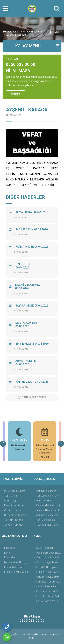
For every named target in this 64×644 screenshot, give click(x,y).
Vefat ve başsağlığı (33, 32)
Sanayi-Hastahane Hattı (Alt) (49, 496)
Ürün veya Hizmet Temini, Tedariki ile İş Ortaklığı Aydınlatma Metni (49, 591)
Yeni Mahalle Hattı (46, 520)
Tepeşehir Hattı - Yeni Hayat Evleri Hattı (49, 525)
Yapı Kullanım (12, 496)
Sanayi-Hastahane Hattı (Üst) (49, 491)
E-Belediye (10, 548)
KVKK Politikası (45, 548)
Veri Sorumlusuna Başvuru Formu (49, 553)
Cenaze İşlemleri (13, 510)
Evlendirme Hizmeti (14, 505)
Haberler (14, 32)
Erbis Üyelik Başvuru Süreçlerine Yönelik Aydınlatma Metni (49, 567)
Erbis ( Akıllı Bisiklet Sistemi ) (17, 567)
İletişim (16, 94)
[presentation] (3, 444)
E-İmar (8, 553)
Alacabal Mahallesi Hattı (49, 510)
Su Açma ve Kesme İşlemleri (17, 515)
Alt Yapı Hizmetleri (14, 525)
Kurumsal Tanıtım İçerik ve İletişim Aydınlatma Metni (49, 582)
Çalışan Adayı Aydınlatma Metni (49, 577)
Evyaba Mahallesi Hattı (48, 505)
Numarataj (10, 501)
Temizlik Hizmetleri (14, 520)
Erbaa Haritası (12, 558)
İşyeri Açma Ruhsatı (15, 491)
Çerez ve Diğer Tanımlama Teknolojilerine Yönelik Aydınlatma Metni (49, 562)
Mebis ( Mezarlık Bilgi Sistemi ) (17, 562)
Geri (56, 32)
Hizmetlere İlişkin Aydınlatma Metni (49, 596)
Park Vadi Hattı (44, 501)
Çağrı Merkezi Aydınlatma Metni (49, 558)
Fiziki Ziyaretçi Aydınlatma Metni (49, 601)
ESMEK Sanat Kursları (16, 572)
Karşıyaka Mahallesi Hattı (49, 515)
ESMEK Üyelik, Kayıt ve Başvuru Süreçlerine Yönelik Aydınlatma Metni (49, 572)
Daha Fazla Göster (32, 397)
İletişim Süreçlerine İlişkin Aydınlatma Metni (49, 586)
